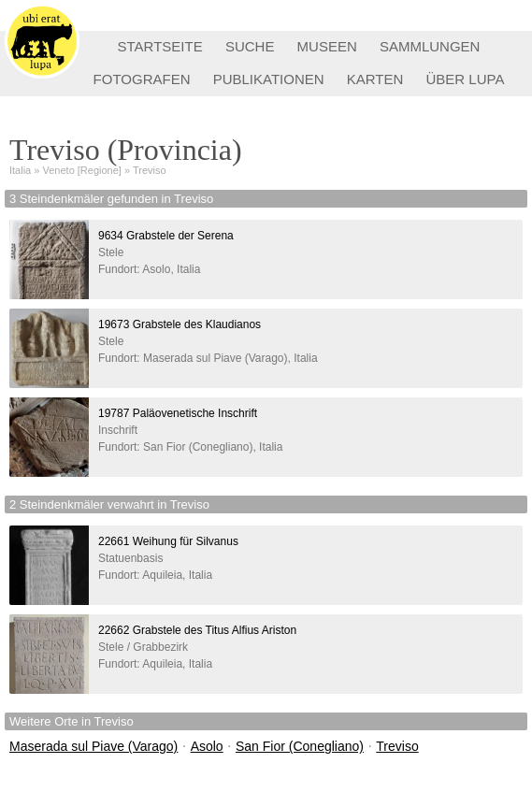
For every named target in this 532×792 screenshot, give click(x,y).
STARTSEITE (160, 46)
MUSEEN (327, 46)
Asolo (207, 746)
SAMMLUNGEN (430, 46)
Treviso (150, 170)
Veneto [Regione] (82, 170)
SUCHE (250, 46)
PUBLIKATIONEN (269, 79)
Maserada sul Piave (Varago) (93, 746)
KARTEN (375, 79)
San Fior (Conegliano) (300, 746)
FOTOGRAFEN (142, 79)
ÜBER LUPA (466, 79)
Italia (20, 170)
